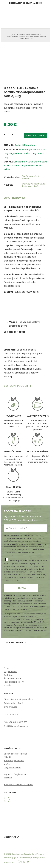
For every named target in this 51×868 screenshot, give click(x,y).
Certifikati (8, 675)
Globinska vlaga (18, 166)
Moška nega (25, 150)
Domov (13, 35)
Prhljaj (7, 169)
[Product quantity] (8, 134)
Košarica (8, 778)
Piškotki (7, 757)
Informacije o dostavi (14, 761)
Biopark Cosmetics (25, 145)
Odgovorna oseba (12, 767)
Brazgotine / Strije (23, 162)
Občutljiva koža (30, 184)
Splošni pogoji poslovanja (16, 754)
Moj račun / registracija (15, 774)
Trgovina (20, 35)
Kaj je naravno (10, 672)
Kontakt (7, 685)
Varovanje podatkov (28, 580)
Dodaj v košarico (36, 135)
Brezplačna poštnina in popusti (18, 785)
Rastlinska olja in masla (31, 177)
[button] (36, 17)
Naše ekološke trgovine (15, 682)
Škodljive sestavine (13, 678)
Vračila (7, 764)
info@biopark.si (10, 619)
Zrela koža (34, 186)
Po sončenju (34, 166)
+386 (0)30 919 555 (18, 722)
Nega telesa (15, 153)
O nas (7, 668)
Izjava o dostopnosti (22, 858)
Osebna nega (30, 35)
